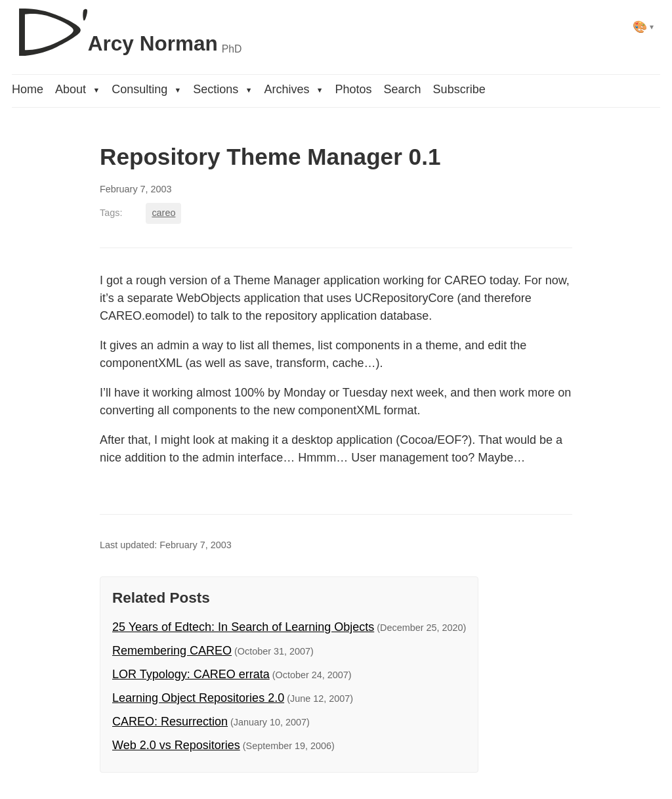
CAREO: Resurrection (170, 722)
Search (403, 89)
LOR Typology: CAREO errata (191, 674)
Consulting (146, 89)
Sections (222, 89)
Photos (354, 89)
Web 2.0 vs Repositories (176, 745)
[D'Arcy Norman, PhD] (127, 27)
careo (163, 213)
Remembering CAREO (172, 651)
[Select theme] (643, 27)
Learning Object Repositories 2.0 (198, 698)
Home (28, 89)
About (77, 89)
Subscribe (459, 89)
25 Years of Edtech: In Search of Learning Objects (243, 627)
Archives (293, 89)
